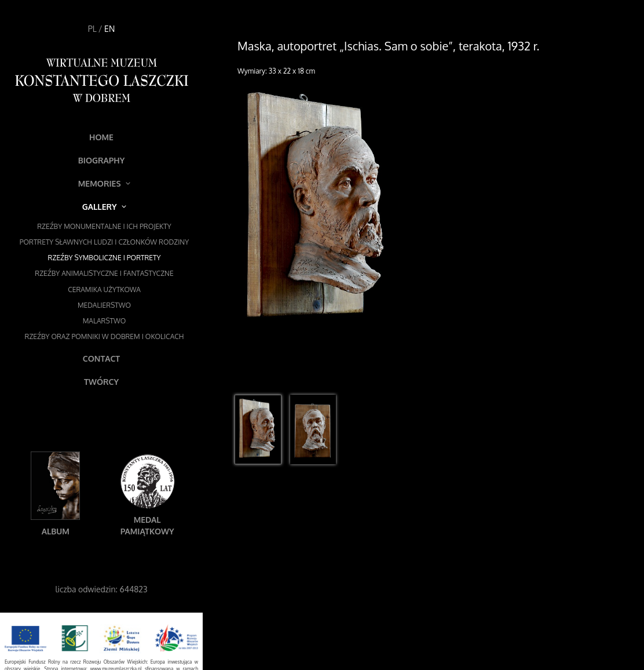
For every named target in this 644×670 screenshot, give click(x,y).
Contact (101, 358)
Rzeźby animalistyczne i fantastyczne (104, 273)
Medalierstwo (104, 305)
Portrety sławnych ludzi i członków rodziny (104, 242)
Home (101, 137)
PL (92, 29)
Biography (102, 160)
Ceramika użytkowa (104, 290)
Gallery (104, 207)
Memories (105, 183)
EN (109, 29)
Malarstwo (105, 321)
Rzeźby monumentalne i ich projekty (104, 226)
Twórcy (101, 382)
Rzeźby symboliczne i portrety (105, 258)
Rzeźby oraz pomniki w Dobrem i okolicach (105, 336)
